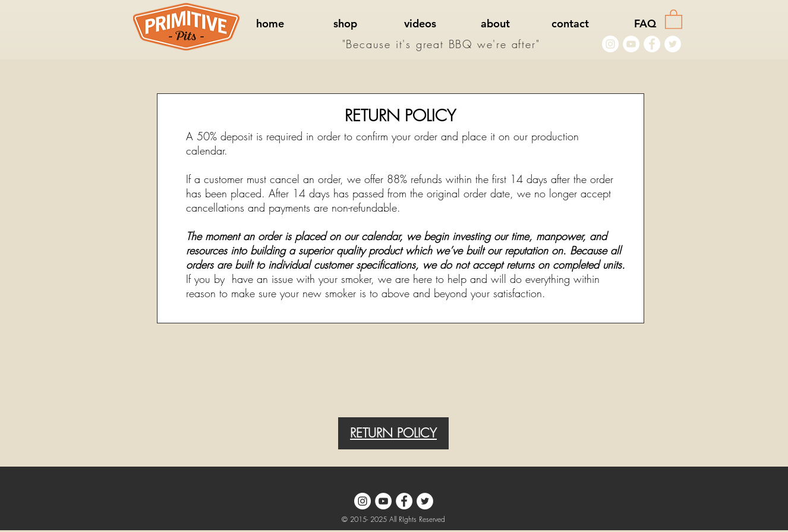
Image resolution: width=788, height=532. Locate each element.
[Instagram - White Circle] (610, 44)
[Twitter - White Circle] (673, 44)
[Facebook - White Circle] (652, 44)
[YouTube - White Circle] (631, 44)
